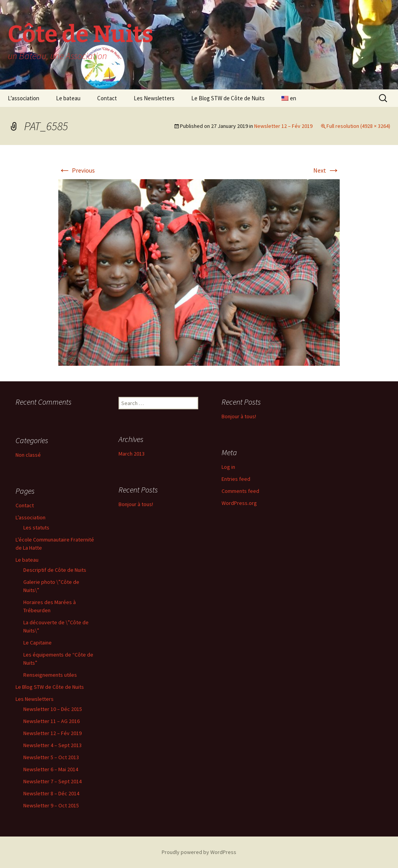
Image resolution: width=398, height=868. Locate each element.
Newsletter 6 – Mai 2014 (51, 769)
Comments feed (240, 491)
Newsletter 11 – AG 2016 (51, 721)
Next (326, 170)
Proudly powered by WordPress (199, 852)
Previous (77, 170)
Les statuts (36, 527)
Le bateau (68, 98)
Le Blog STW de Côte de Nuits (228, 98)
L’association (24, 98)
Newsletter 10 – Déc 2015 (53, 709)
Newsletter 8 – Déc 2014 (51, 793)
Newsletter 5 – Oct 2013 (51, 757)
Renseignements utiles (50, 675)
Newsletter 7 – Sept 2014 (52, 781)
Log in (228, 467)
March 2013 (132, 454)
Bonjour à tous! (239, 416)
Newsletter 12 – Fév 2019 (283, 126)
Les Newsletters (154, 98)
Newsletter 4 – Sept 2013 (52, 745)
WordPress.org (239, 503)
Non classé (28, 455)
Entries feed (236, 479)
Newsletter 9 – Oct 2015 (51, 805)
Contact (107, 98)
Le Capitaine (38, 643)
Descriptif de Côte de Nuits (55, 570)
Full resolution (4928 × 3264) (358, 126)
